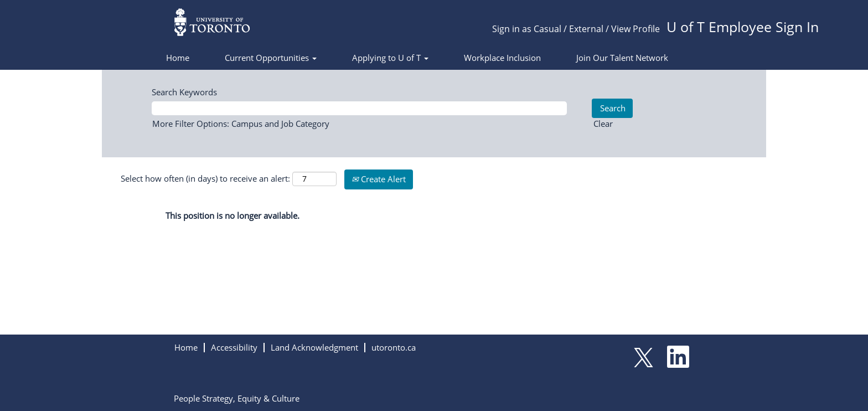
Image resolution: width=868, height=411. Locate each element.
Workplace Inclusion (502, 58)
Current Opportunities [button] (271, 58)
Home (178, 58)
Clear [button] (603, 124)
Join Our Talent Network (622, 58)
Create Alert (379, 179)
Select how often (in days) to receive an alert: (205, 178)
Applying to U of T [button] (390, 58)
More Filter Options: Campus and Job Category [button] (241, 124)
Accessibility (234, 348)
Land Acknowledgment (314, 348)
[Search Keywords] (359, 108)
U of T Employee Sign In (743, 27)
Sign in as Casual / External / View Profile (576, 29)
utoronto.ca (394, 348)
